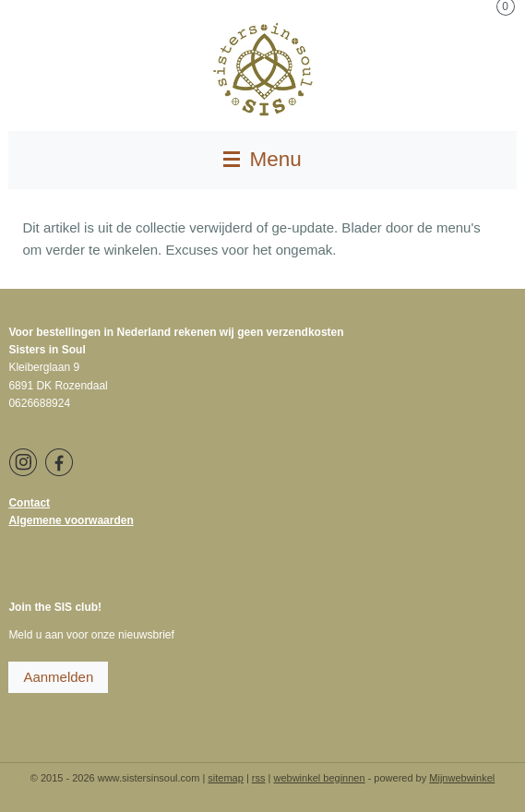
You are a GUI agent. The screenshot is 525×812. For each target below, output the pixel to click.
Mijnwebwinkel (462, 778)
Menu (262, 159)
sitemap (226, 778)
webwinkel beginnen (320, 778)
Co (16, 503)
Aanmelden (58, 677)
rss (259, 778)
